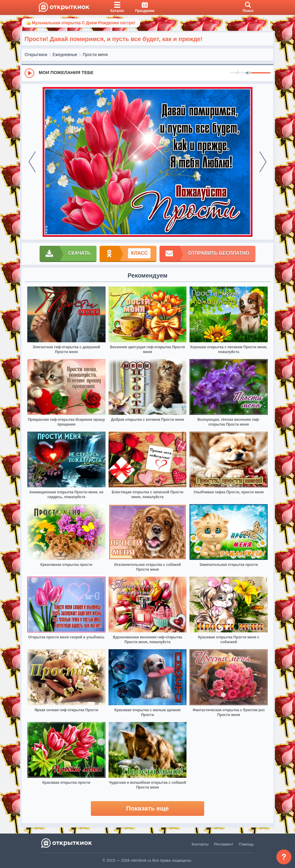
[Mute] (248, 73)
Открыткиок (36, 55)
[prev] (32, 162)
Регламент (224, 844)
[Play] (29, 73)
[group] (147, 73)
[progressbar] (261, 73)
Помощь (246, 844)
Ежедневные (65, 55)
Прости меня (95, 55)
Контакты (200, 844)
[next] (263, 162)
